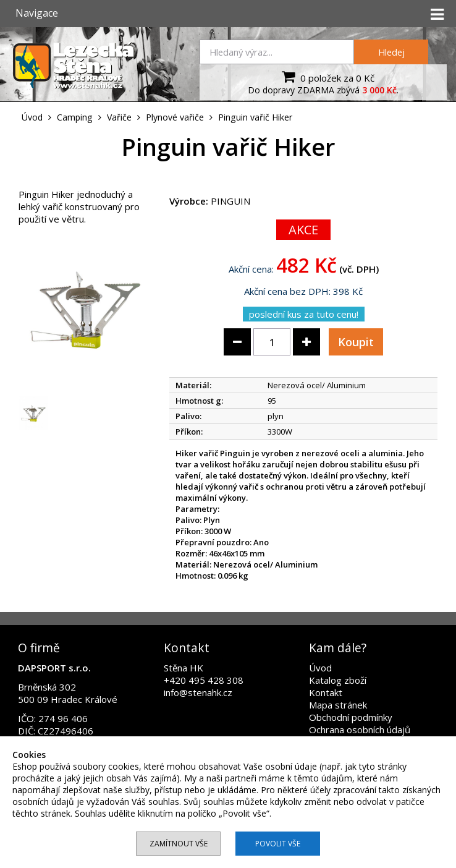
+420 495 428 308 (204, 680)
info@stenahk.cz (198, 692)
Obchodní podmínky (351, 717)
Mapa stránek (338, 705)
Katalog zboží (338, 680)
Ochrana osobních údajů (360, 730)
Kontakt (326, 692)
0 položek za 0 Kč (327, 77)
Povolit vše (278, 844)
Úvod (320, 668)
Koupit (356, 342)
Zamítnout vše (179, 844)
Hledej (391, 52)
